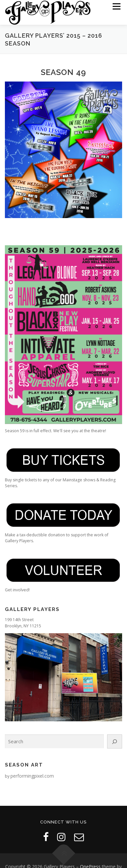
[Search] (115, 741)
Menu (116, 6)
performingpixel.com (32, 776)
